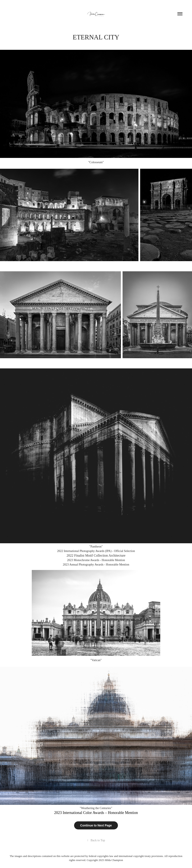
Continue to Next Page (96, 825)
